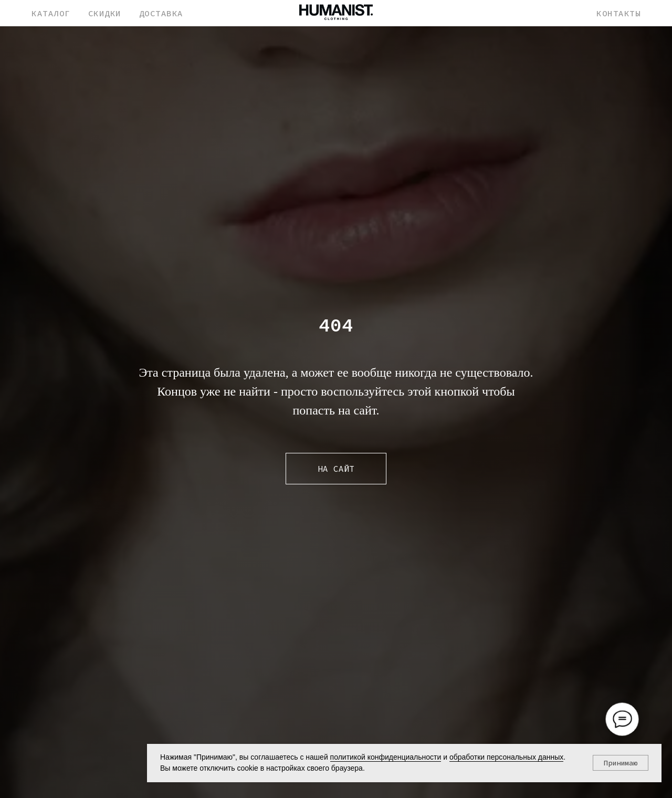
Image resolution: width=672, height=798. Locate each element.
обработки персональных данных (506, 757)
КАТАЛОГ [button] (51, 13)
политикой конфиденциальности (386, 757)
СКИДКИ (105, 13)
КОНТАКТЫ (618, 13)
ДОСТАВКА (161, 13)
